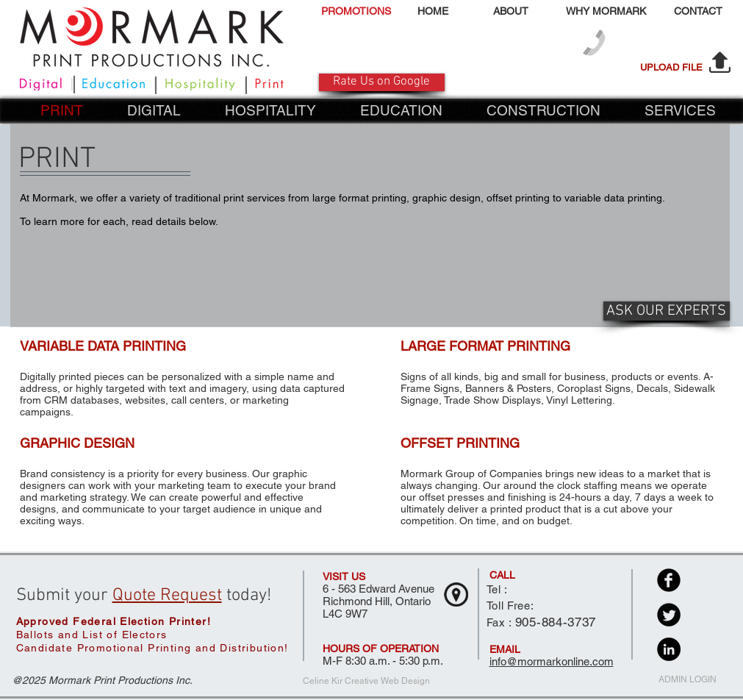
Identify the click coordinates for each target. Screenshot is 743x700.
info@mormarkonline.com (552, 661)
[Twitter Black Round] (669, 615)
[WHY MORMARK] (606, 11)
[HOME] (433, 11)
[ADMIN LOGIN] (688, 680)
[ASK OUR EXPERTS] (667, 311)
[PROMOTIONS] (356, 11)
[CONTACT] (699, 11)
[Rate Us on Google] (382, 82)
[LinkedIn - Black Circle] (669, 649)
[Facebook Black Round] (669, 580)
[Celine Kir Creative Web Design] (366, 682)
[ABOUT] (511, 11)
